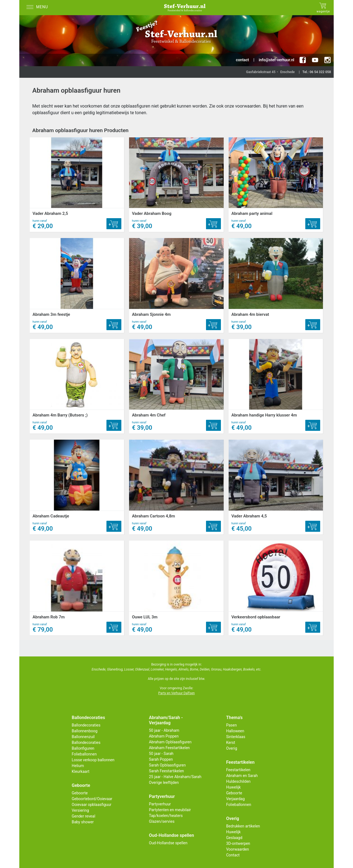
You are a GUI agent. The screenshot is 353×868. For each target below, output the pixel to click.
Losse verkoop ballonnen (93, 760)
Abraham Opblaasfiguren (170, 742)
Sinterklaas (236, 737)
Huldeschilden (238, 781)
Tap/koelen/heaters (166, 816)
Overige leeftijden (164, 782)
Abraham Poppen (164, 736)
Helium (78, 766)
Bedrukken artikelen (243, 826)
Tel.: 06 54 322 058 (317, 72)
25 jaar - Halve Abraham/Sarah (175, 777)
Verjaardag (235, 799)
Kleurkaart (81, 771)
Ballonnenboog (85, 731)
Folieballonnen (84, 754)
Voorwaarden (238, 849)
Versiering (80, 810)
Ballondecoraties (86, 725)
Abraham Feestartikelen (169, 748)
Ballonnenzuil (83, 737)
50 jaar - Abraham (164, 730)
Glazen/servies (162, 821)
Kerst (231, 743)
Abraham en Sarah (242, 776)
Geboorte (80, 793)
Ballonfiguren (83, 748)
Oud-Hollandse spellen (168, 843)
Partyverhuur (160, 804)
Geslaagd (234, 838)
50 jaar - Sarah (161, 754)
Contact (233, 855)
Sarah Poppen (161, 759)
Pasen (232, 725)
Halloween (235, 731)
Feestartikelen (238, 770)
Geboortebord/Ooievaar (92, 799)
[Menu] (39, 8)
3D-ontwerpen (238, 843)
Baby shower (83, 822)
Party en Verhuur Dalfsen (176, 693)
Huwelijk (233, 787)
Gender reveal (83, 816)
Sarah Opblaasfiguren (167, 765)
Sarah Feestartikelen (166, 771)
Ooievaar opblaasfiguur (92, 805)
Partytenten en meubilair (170, 810)
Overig (232, 748)
